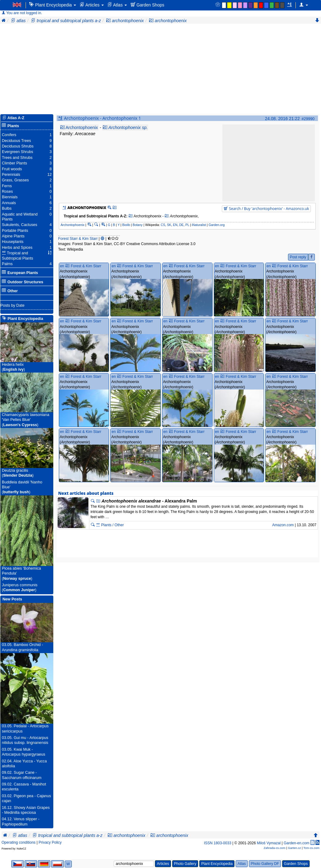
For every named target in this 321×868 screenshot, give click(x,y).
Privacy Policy (50, 842)
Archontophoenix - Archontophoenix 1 (103, 118)
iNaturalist (199, 225)
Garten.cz (294, 848)
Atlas (117, 5)
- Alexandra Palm (149, 501)
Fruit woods (12, 169)
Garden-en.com (297, 843)
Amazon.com (283, 525)
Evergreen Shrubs (18, 152)
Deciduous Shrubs (18, 146)
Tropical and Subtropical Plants (18, 256)
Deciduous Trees (16, 141)
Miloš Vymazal (269, 843)
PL (187, 225)
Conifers (9, 135)
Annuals (9, 203)
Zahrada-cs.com (275, 848)
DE (181, 225)
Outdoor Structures (22, 282)
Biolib (126, 225)
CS (163, 225)
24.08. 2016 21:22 (282, 119)
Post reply (298, 257)
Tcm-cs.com (311, 848)
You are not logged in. (22, 13)
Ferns (7, 186)
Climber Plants (14, 163)
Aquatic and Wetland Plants (20, 217)
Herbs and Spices (17, 248)
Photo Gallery (185, 864)
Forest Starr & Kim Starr (78, 239)
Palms (7, 264)
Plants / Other (110, 525)
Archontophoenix (82, 127)
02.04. (7, 761)
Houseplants (13, 242)
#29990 (308, 119)
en (62, 266)
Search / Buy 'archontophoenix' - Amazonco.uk (266, 209)
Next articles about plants (86, 493)
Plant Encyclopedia (53, 5)
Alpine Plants (13, 236)
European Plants (20, 273)
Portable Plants (15, 231)
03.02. (7, 796)
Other (10, 291)
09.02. (7, 773)
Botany (138, 225)
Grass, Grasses (15, 180)
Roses (7, 192)
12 (50, 175)
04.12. (7, 819)
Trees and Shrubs (17, 158)
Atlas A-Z (16, 118)
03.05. (7, 645)
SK (169, 225)
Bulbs (7, 208)
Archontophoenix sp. (128, 127)
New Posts (12, 599)
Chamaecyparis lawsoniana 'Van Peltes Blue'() (26, 420)
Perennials (11, 175)
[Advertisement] (160, 70)
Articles (92, 5)
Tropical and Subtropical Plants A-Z (95, 216)
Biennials (10, 197)
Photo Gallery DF (265, 864)
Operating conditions (18, 842)
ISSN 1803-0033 (218, 843)
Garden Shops (147, 5)
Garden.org (217, 225)
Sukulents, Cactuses (20, 225)
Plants (10, 126)
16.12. (7, 808)
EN (175, 225)
